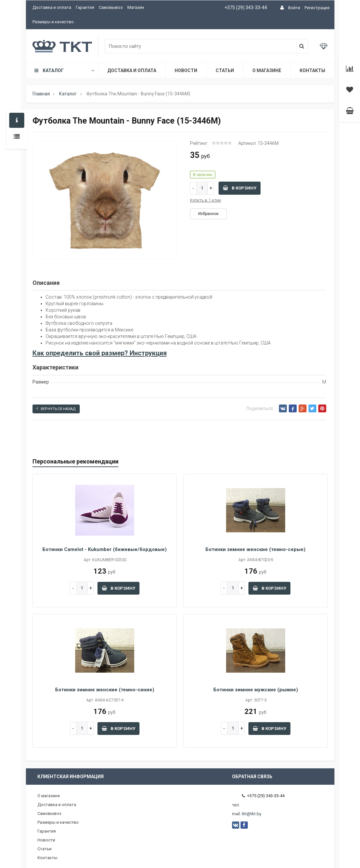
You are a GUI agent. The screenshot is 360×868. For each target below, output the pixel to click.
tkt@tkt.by (252, 814)
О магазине (267, 70)
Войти (294, 8)
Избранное (208, 214)
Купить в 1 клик (206, 200)
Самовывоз (111, 7)
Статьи (225, 70)
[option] (105, 200)
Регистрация (317, 8)
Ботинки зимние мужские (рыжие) (256, 690)
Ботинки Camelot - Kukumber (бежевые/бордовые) (105, 549)
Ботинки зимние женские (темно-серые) (255, 549)
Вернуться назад (56, 409)
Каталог (64, 70)
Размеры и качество (53, 22)
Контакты (312, 70)
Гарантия (85, 7)
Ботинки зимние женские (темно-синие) (105, 690)
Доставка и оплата (52, 7)
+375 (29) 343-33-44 (246, 8)
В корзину (240, 188)
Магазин (136, 7)
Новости (186, 70)
